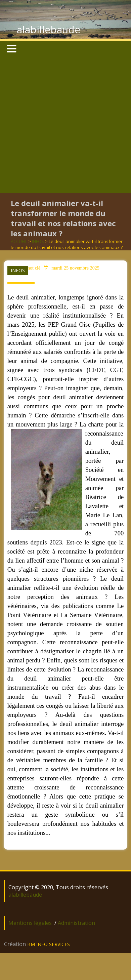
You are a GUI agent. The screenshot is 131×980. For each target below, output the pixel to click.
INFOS (38, 241)
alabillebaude (49, 29)
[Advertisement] (64, 125)
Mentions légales (30, 923)
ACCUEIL (19, 241)
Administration (76, 923)
